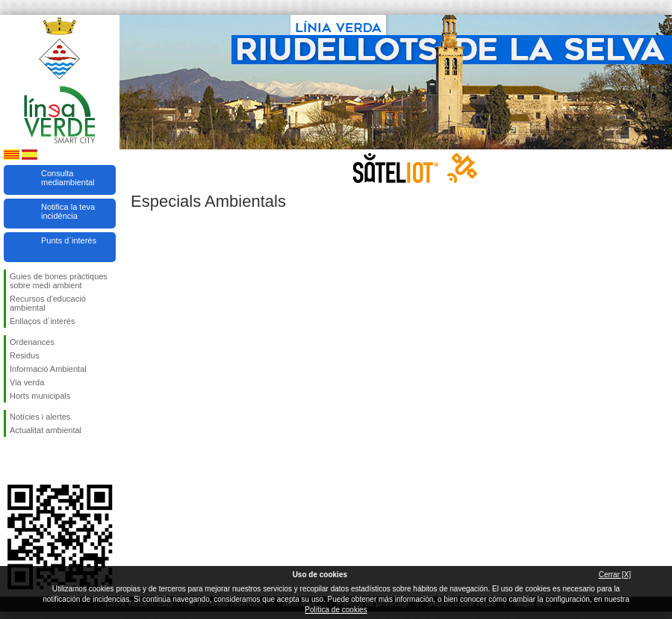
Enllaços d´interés (42, 321)
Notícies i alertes (40, 417)
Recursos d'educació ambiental (48, 303)
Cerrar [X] (615, 575)
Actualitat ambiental (46, 430)
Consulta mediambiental (68, 178)
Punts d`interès (69, 240)
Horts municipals (40, 396)
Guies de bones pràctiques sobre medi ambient (59, 281)
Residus (25, 355)
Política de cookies (336, 610)
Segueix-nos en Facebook (13, 461)
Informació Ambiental (48, 369)
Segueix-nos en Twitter (37, 461)
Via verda (27, 382)
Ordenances (32, 342)
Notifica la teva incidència (68, 211)
